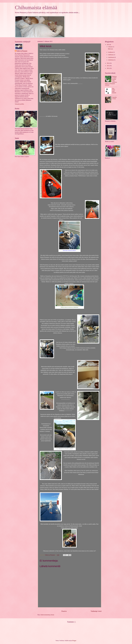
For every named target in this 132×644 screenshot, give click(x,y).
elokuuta (110, 47)
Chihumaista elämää (36, 7)
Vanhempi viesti (96, 611)
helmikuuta (111, 60)
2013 (108, 66)
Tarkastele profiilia (19, 104)
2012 (108, 68)
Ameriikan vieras (114, 98)
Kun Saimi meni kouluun (114, 91)
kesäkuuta (111, 52)
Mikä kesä (110, 49)
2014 (108, 63)
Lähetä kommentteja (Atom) (47, 615)
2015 (108, 45)
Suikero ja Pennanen (22, 51)
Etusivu (64, 611)
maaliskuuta (111, 57)
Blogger (74, 641)
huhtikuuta (111, 55)
